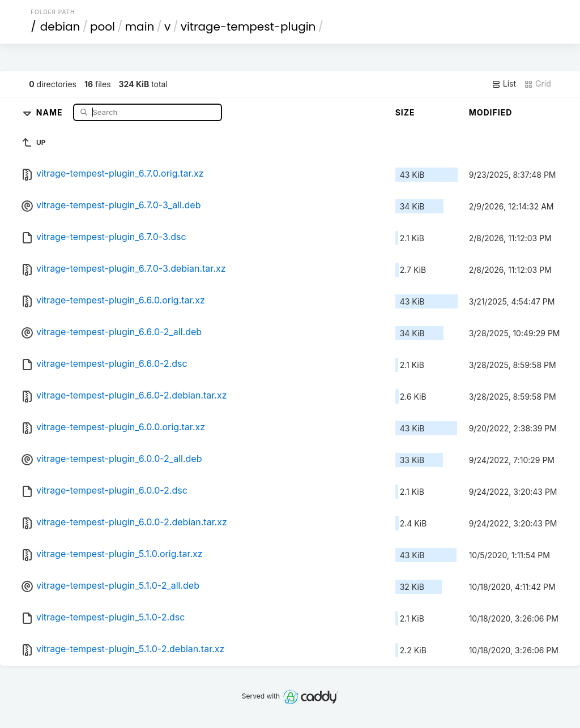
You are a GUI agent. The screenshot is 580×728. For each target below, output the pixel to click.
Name (51, 112)
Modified (491, 112)
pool (103, 27)
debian (60, 27)
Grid (538, 84)
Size (405, 112)
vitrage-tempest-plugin (248, 27)
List (504, 84)
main (140, 27)
